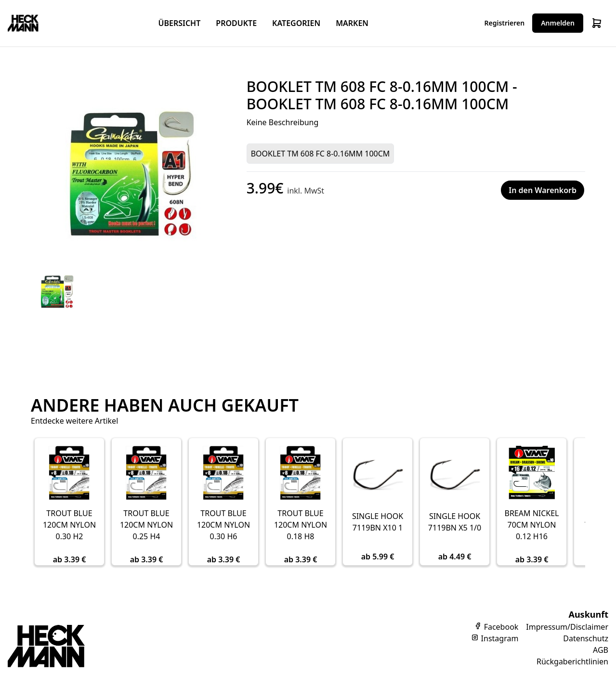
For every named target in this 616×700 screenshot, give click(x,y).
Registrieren (505, 23)
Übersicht (179, 23)
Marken (352, 23)
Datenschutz (586, 638)
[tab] (55, 291)
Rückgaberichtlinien (572, 661)
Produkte (236, 23)
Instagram (495, 638)
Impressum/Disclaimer (567, 627)
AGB (601, 650)
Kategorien (296, 23)
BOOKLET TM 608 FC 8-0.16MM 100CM (321, 154)
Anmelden (558, 23)
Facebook (496, 627)
